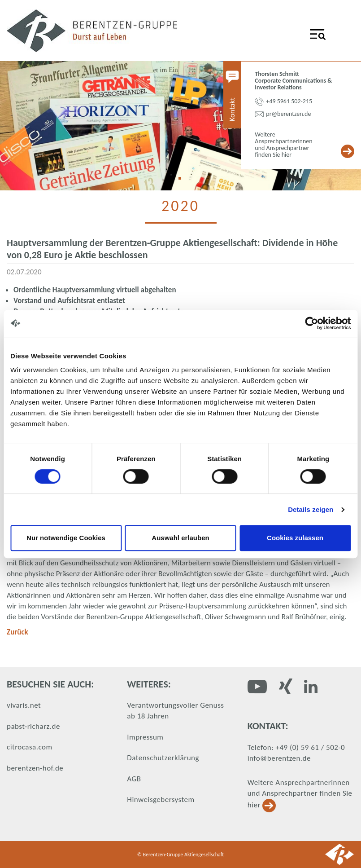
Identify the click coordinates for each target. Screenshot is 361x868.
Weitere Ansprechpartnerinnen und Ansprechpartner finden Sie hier (300, 794)
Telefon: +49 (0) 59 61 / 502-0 (296, 747)
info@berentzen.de (279, 758)
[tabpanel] (180, 126)
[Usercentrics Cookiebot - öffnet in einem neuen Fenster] (311, 323)
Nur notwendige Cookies (66, 538)
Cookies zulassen (295, 538)
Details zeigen (311, 509)
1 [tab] (183, 181)
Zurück (17, 632)
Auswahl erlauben (180, 538)
